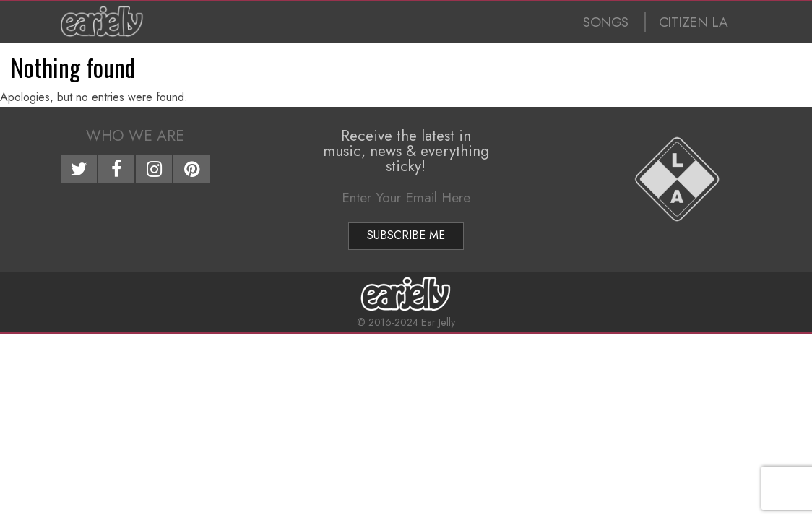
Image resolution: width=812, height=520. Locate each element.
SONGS (606, 22)
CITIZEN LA (694, 22)
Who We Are (135, 136)
